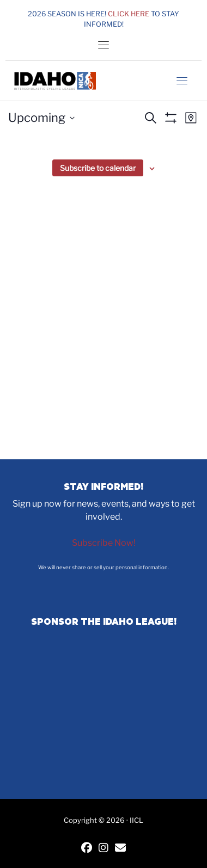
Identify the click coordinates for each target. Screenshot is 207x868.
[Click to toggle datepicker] (41, 118)
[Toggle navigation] (103, 45)
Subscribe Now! (104, 543)
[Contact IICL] (120, 849)
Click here (129, 14)
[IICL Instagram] (103, 849)
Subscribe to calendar (98, 168)
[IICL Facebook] (87, 849)
